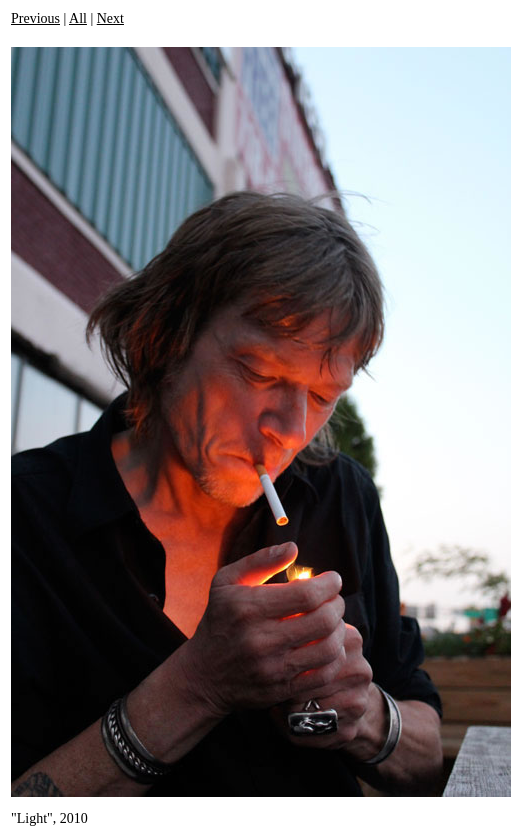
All (78, 18)
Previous (35, 18)
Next (110, 18)
